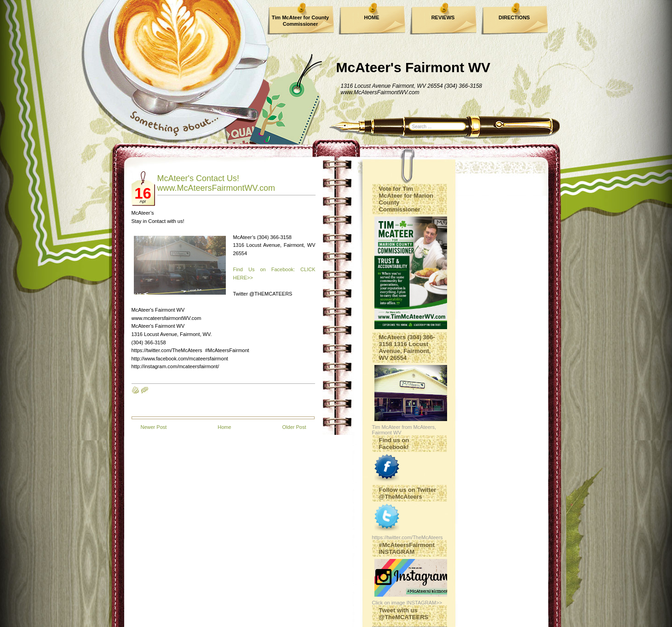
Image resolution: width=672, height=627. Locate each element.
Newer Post (154, 427)
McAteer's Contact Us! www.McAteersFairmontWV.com (216, 183)
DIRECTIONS (514, 17)
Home (224, 427)
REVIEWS (443, 17)
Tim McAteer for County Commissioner (300, 21)
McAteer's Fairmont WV (414, 67)
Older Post (294, 427)
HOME (372, 17)
